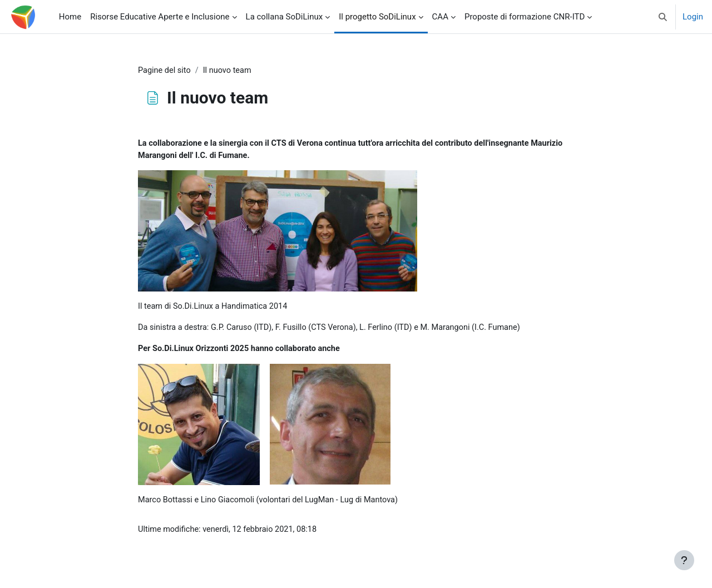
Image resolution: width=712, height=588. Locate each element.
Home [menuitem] (70, 17)
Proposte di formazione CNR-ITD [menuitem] (525, 17)
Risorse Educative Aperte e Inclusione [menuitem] (160, 17)
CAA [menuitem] (440, 17)
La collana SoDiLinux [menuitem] (285, 17)
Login (693, 17)
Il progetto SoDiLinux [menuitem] (377, 17)
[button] (663, 17)
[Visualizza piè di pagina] (684, 560)
